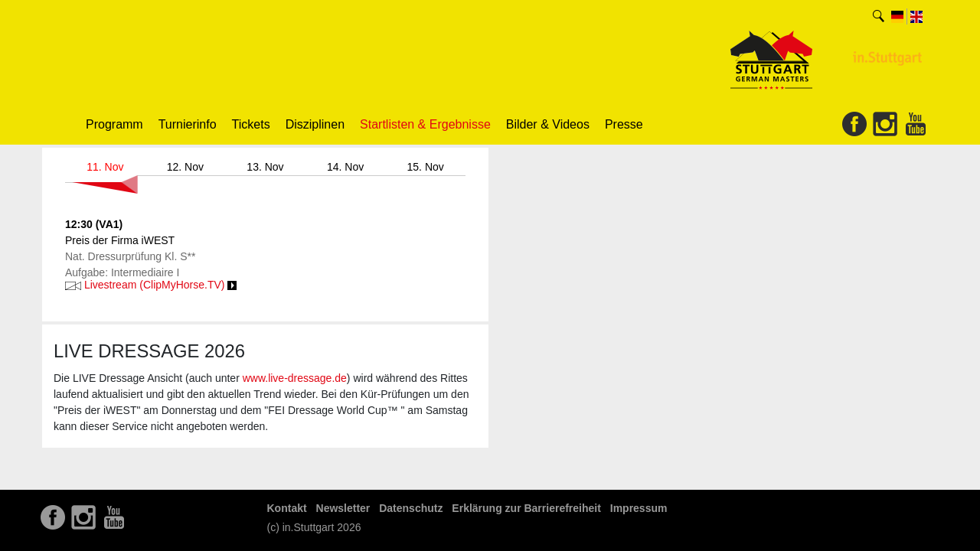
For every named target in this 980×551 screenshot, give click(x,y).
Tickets (251, 124)
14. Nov (345, 167)
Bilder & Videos (548, 124)
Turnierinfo (188, 124)
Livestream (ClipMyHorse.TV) (151, 285)
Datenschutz (411, 508)
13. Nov (265, 167)
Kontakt (287, 508)
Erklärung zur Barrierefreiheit (526, 508)
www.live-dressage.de (295, 378)
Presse (624, 124)
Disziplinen (315, 124)
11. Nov (105, 167)
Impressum (639, 508)
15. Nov (426, 167)
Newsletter (343, 508)
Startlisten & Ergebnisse (425, 124)
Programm (114, 124)
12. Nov (185, 167)
